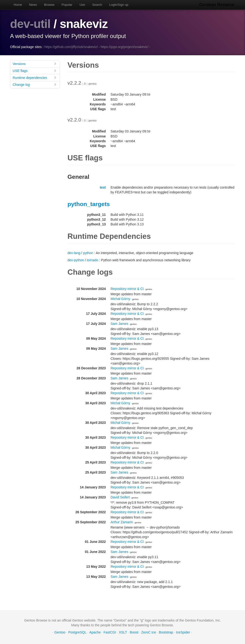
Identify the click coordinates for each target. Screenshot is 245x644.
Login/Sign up (119, 5)
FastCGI (110, 632)
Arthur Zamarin (122, 522)
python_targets (89, 204)
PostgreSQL (77, 632)
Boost (134, 632)
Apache (95, 632)
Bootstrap (166, 632)
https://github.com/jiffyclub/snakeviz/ (71, 47)
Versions (35, 63)
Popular (67, 5)
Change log (35, 84)
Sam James (119, 323)
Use (82, 5)
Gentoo (60, 632)
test (103, 187)
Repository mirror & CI (127, 289)
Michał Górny (120, 299)
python (88, 253)
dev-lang (74, 253)
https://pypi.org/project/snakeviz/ (124, 47)
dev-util (30, 24)
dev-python (76, 260)
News (33, 5)
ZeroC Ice (148, 632)
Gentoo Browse (217, 5)
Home (18, 5)
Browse (49, 5)
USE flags (35, 70)
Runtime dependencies (35, 77)
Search (97, 5)
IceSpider (183, 632)
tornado (92, 260)
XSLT (123, 632)
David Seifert (120, 497)
